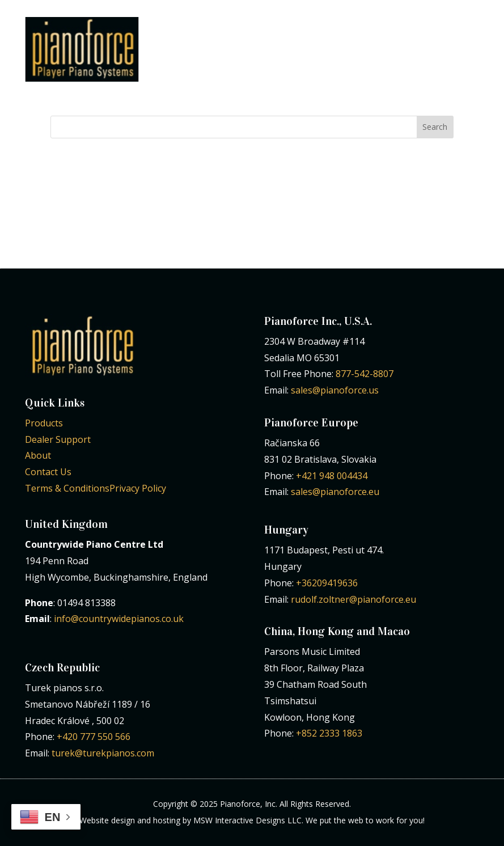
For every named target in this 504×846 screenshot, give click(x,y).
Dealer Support (58, 439)
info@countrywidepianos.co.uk (119, 619)
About (38, 455)
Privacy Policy (138, 488)
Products (44, 423)
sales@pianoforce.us (335, 390)
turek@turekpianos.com (103, 753)
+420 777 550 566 (94, 737)
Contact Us (48, 472)
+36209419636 (327, 583)
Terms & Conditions (67, 488)
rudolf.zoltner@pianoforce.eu (353, 599)
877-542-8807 (365, 374)
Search (435, 127)
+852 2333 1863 (329, 733)
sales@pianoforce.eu (335, 492)
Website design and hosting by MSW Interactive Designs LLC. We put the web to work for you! (252, 820)
